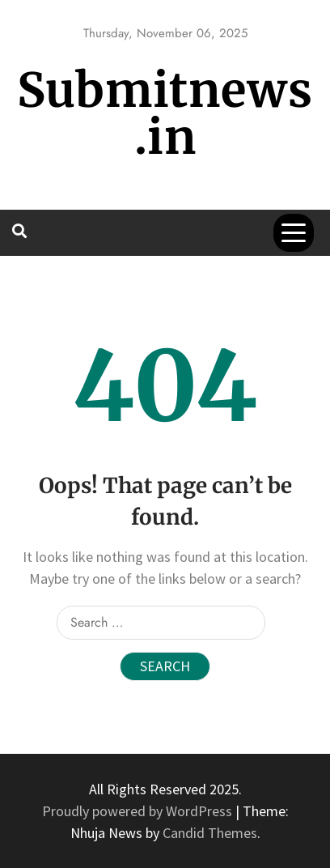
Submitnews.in (165, 114)
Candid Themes (210, 833)
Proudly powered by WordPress (139, 811)
